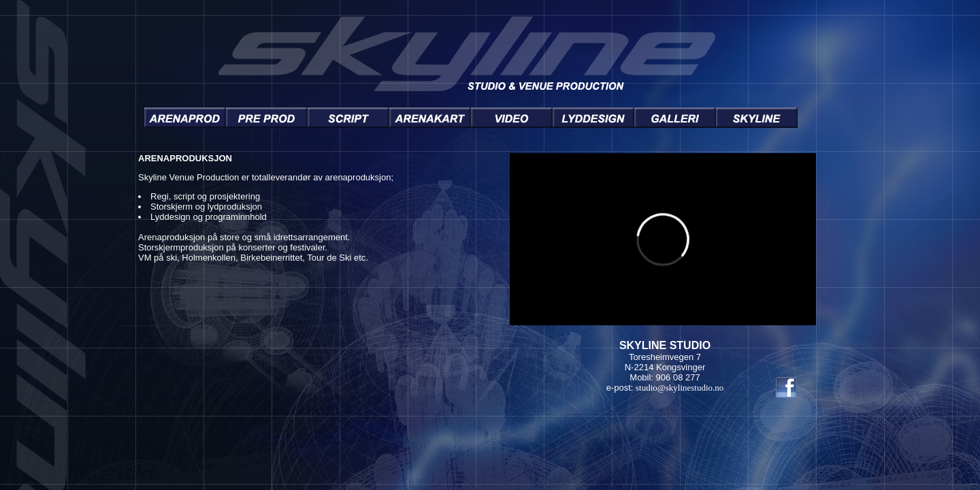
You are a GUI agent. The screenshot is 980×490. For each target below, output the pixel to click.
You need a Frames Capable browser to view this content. (471, 273)
